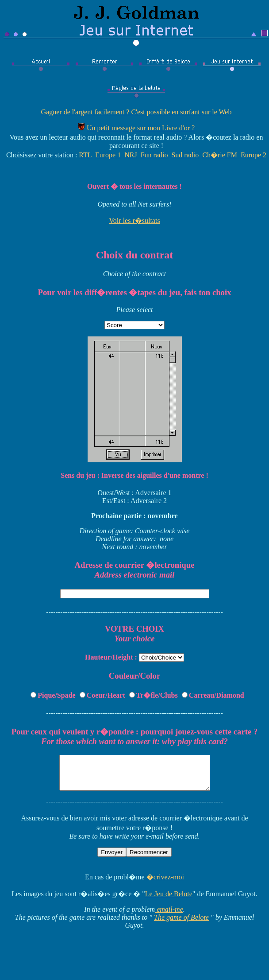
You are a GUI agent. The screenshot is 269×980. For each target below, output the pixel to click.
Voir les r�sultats (134, 221)
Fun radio (154, 155)
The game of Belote (181, 924)
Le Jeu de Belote (169, 900)
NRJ (131, 155)
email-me (169, 916)
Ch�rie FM (220, 155)
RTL (85, 155)
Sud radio (185, 155)
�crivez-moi (165, 884)
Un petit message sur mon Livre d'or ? (141, 128)
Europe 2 (254, 155)
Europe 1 (108, 155)
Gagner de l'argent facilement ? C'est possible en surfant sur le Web (136, 112)
